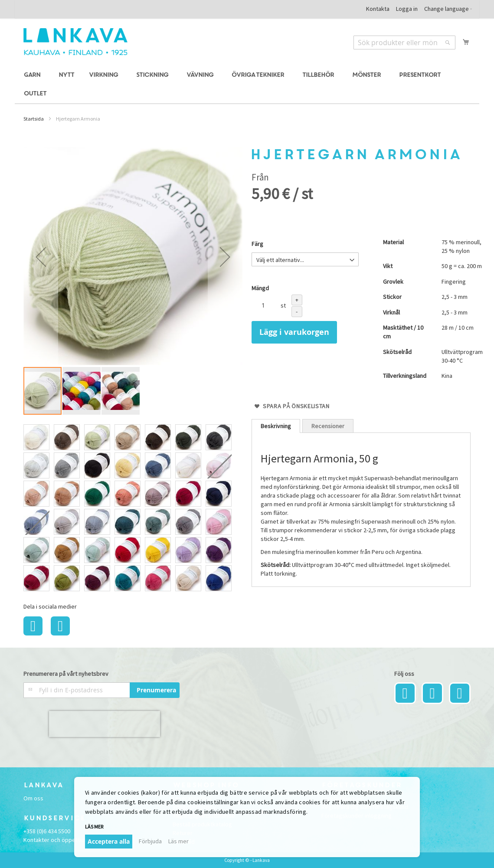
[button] (41, 257)
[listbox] (133, 509)
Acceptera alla (109, 841)
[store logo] (75, 42)
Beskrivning (276, 426)
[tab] (276, 426)
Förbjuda (150, 841)
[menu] (247, 85)
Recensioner (328, 426)
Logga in (407, 9)
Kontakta (378, 9)
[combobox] (404, 43)
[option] (36, 437)
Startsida (34, 119)
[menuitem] (33, 75)
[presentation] (105, 724)
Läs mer (94, 827)
